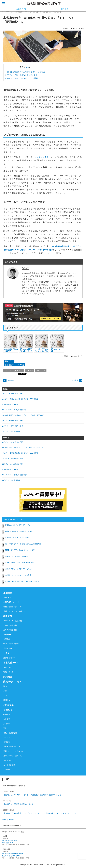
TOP (2, 12)
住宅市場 (7, 639)
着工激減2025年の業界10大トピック (18, 525)
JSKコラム (9, 12)
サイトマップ (8, 760)
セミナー (8, 653)
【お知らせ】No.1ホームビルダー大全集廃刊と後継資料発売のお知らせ (32, 795)
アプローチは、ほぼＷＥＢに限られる (21, 75)
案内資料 (7, 724)
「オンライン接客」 (42, 157)
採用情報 (7, 742)
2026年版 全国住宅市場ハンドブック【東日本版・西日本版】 (23, 415)
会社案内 (8, 710)
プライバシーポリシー (12, 747)
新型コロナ (41, 371)
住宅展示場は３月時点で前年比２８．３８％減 (25, 72)
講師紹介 (7, 700)
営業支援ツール (11, 663)
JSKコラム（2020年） (13, 371)
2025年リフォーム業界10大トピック (18, 569)
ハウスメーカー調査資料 (13, 621)
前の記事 (11, 380)
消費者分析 (8, 635)
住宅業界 (29, 371)
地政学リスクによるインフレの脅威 (18, 575)
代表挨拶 (7, 715)
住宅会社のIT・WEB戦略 (15, 365)
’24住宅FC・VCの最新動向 (11, 432)
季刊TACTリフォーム (11, 602)
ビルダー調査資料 (10, 625)
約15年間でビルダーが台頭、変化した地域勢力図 (23, 544)
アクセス (7, 737)
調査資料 (8, 616)
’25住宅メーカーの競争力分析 (12, 421)
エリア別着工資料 (10, 630)
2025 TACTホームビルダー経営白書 (14, 410)
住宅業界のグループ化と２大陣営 (17, 538)
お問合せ (7, 770)
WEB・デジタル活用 (11, 644)
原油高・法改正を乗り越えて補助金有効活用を (22, 581)
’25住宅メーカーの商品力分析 (12, 394)
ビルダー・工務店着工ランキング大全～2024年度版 (20, 399)
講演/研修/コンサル (13, 682)
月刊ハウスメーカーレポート (14, 611)
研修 (5, 691)
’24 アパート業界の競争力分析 (13, 426)
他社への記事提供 (10, 733)
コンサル (7, 696)
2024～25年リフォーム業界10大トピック (20, 563)
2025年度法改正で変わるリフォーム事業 (20, 550)
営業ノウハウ (8, 648)
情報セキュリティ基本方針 (13, 751)
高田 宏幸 (25, 268)
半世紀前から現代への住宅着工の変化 (19, 531)
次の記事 (75, 380)
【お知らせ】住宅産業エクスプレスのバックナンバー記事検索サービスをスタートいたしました (42, 813)
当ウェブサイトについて (13, 756)
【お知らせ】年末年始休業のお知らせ (19, 804)
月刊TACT (7, 598)
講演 (5, 686)
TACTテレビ (8, 667)
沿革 (5, 728)
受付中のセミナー (10, 658)
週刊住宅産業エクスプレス (13, 607)
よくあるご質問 (9, 765)
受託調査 (8, 677)
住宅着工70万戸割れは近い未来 (17, 556)
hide (27, 67)
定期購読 (8, 593)
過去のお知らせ (8, 820)
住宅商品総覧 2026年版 (10, 404)
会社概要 (7, 719)
